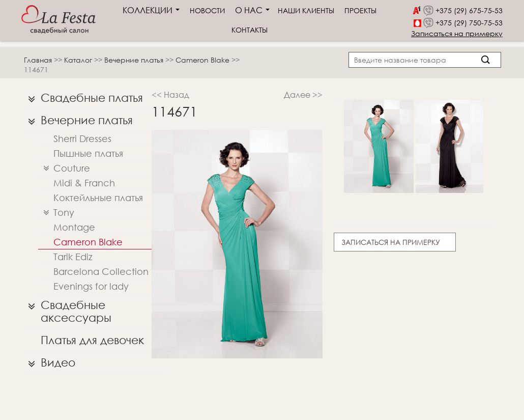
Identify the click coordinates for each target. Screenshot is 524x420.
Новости (207, 10)
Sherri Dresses (82, 138)
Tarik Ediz (73, 257)
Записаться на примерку (457, 33)
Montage (74, 227)
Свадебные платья (83, 98)
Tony (56, 213)
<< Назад (170, 94)
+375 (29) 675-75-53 (469, 10)
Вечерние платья (135, 60)
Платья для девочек (92, 340)
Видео (49, 362)
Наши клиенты (306, 10)
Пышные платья (88, 153)
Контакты (250, 30)
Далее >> (303, 94)
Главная (38, 60)
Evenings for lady (91, 286)
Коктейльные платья (98, 198)
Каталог (79, 60)
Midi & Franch (84, 183)
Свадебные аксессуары (67, 309)
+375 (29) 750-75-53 (469, 23)
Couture (64, 168)
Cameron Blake (203, 60)
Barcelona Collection (101, 271)
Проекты (360, 10)
